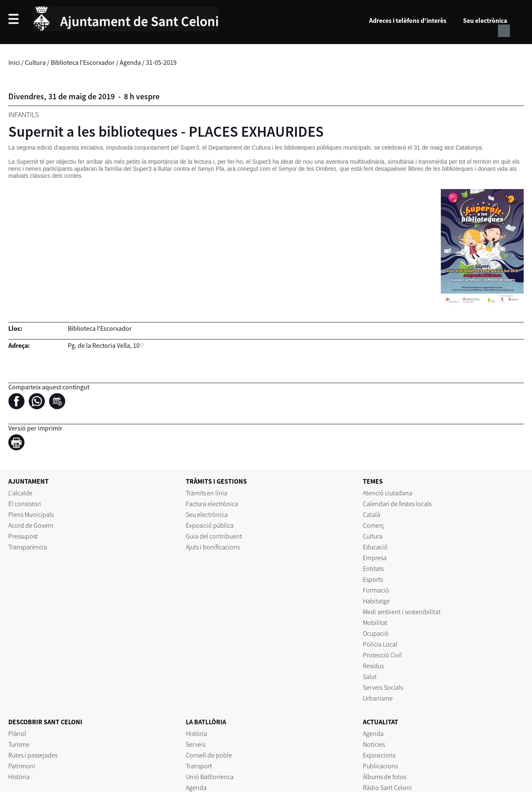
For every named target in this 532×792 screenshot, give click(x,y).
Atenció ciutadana (388, 493)
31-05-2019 (161, 62)
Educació (375, 547)
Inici (14, 62)
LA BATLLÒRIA (206, 722)
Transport (199, 766)
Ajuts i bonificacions (213, 547)
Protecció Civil (382, 655)
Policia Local (380, 644)
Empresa (375, 558)
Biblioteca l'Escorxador (83, 62)
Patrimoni (22, 766)
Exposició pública (210, 525)
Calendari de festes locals (397, 504)
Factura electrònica (212, 504)
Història (19, 777)
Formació (376, 590)
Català (372, 514)
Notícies (374, 744)
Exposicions (379, 755)
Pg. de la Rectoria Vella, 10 (104, 345)
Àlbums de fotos (384, 777)
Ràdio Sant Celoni (387, 787)
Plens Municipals (31, 514)
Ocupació (376, 633)
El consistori (25, 504)
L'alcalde (20, 493)
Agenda (130, 62)
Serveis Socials (383, 687)
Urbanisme (378, 698)
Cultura (35, 62)
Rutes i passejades (33, 755)
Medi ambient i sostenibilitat (402, 612)
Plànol (17, 733)
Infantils (23, 114)
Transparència (28, 547)
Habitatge (376, 601)
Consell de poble (209, 755)
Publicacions (380, 766)
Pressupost (23, 536)
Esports (373, 579)
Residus (373, 666)
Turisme (19, 744)
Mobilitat (375, 622)
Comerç (373, 525)
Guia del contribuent (214, 536)
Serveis (196, 744)
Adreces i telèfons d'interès (408, 20)
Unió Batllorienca (210, 777)
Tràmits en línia (207, 493)
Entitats (373, 568)
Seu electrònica (485, 20)
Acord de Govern (31, 525)
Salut (370, 676)
